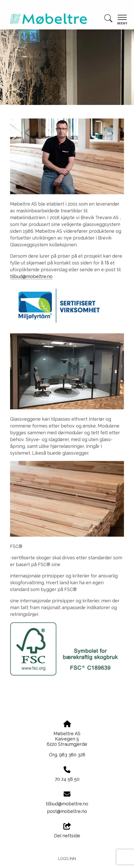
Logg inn (67, 859)
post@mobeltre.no (67, 811)
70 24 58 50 (67, 779)
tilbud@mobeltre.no (31, 276)
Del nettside (67, 831)
